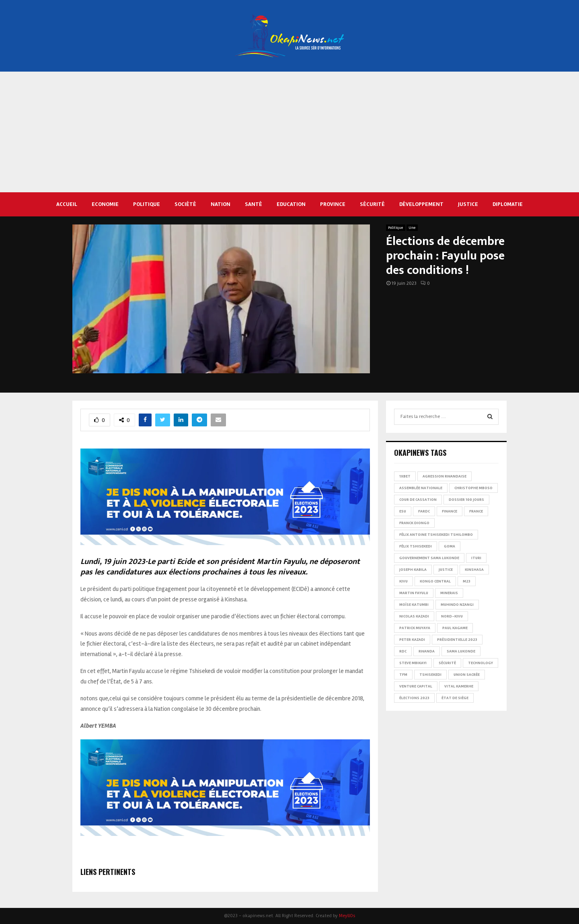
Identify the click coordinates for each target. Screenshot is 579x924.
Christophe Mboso (473, 488)
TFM (403, 675)
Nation (221, 204)
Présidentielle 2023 (457, 640)
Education (291, 204)
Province (333, 204)
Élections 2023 (414, 698)
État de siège (455, 698)
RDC (403, 651)
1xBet (405, 476)
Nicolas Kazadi (414, 616)
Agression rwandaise (445, 476)
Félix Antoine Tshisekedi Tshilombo (436, 535)
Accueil (67, 204)
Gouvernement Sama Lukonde (429, 558)
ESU (403, 511)
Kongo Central (435, 581)
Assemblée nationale (421, 488)
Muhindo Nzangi (457, 605)
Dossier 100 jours (466, 500)
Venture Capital (416, 686)
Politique (147, 204)
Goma (450, 546)
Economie (105, 204)
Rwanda (427, 651)
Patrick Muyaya (415, 628)
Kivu (403, 581)
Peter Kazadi (412, 640)
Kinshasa (474, 570)
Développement (421, 204)
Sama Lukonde (461, 651)
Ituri (476, 558)
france (476, 511)
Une (412, 228)
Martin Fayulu (414, 593)
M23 (467, 581)
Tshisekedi (430, 675)
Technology (480, 663)
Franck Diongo (414, 523)
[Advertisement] (289, 132)
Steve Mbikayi (413, 663)
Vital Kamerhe (459, 686)
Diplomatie (508, 204)
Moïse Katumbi (414, 605)
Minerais (449, 593)
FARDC (424, 511)
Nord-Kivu (452, 616)
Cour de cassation (418, 500)
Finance (450, 511)
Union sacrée (467, 675)
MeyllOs (347, 916)
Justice (468, 204)
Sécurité (372, 204)
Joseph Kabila (413, 570)
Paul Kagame (455, 628)
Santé (254, 204)
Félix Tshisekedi (416, 546)
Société (185, 204)
